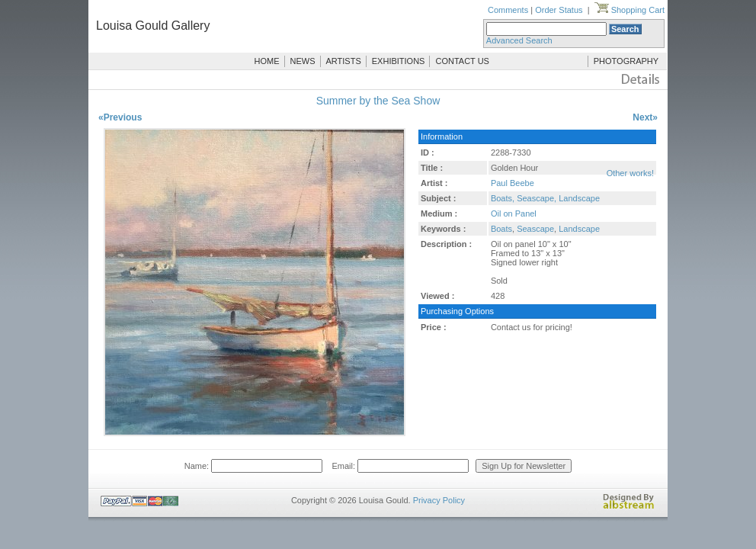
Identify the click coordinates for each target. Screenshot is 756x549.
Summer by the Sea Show (378, 101)
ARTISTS (344, 61)
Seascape (535, 229)
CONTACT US (462, 61)
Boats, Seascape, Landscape (545, 198)
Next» (645, 117)
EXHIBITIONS (399, 61)
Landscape (579, 229)
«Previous (120, 117)
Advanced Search (519, 40)
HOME (267, 61)
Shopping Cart (629, 10)
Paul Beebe (513, 183)
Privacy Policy (439, 500)
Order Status (559, 10)
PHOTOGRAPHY (626, 61)
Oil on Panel (514, 213)
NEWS (303, 61)
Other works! (630, 173)
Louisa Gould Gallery (153, 26)
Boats (501, 229)
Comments (508, 10)
